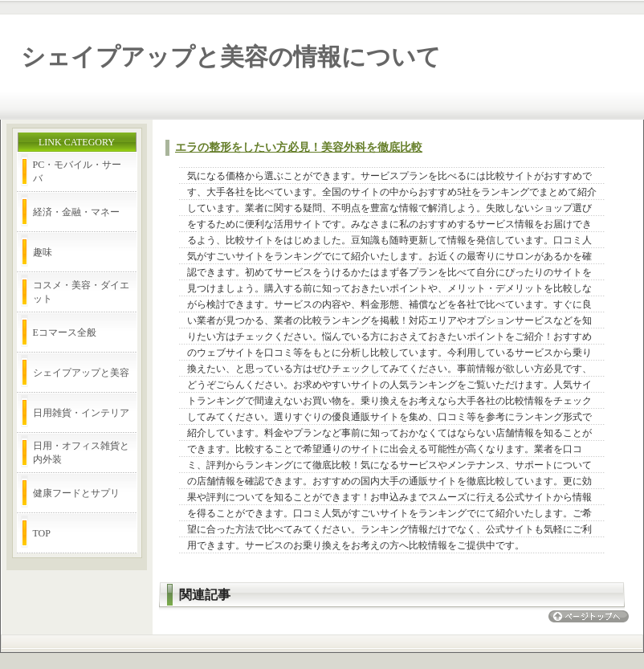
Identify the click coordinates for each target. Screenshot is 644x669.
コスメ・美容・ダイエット (81, 292)
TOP (42, 533)
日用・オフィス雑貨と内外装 (81, 453)
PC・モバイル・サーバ (77, 171)
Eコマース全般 (65, 332)
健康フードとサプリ (76, 493)
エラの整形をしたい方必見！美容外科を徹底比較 (299, 147)
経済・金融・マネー (76, 212)
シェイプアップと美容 (81, 373)
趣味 (43, 252)
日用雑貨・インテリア (81, 413)
